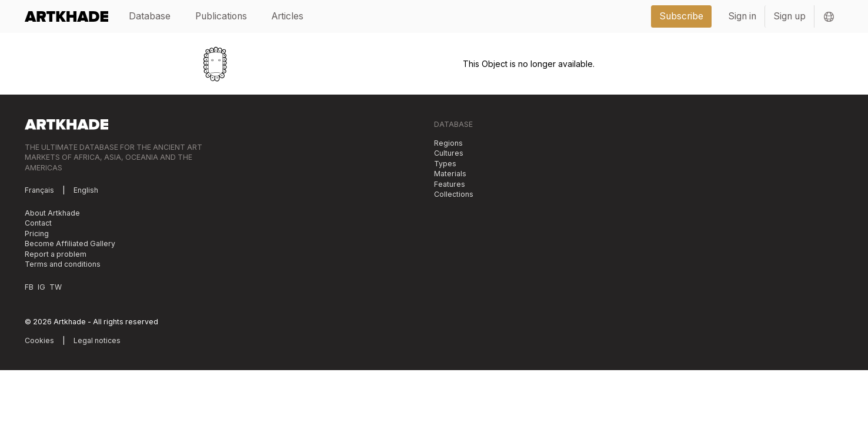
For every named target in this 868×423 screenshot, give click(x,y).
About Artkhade (52, 213)
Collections (454, 194)
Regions (448, 143)
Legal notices (97, 340)
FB (29, 287)
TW (56, 287)
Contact (38, 223)
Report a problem (56, 254)
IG (41, 287)
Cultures (449, 153)
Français (39, 190)
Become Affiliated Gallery (70, 244)
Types (445, 164)
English (86, 190)
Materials (450, 174)
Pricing (37, 234)
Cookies (39, 340)
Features (450, 184)
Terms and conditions (63, 264)
